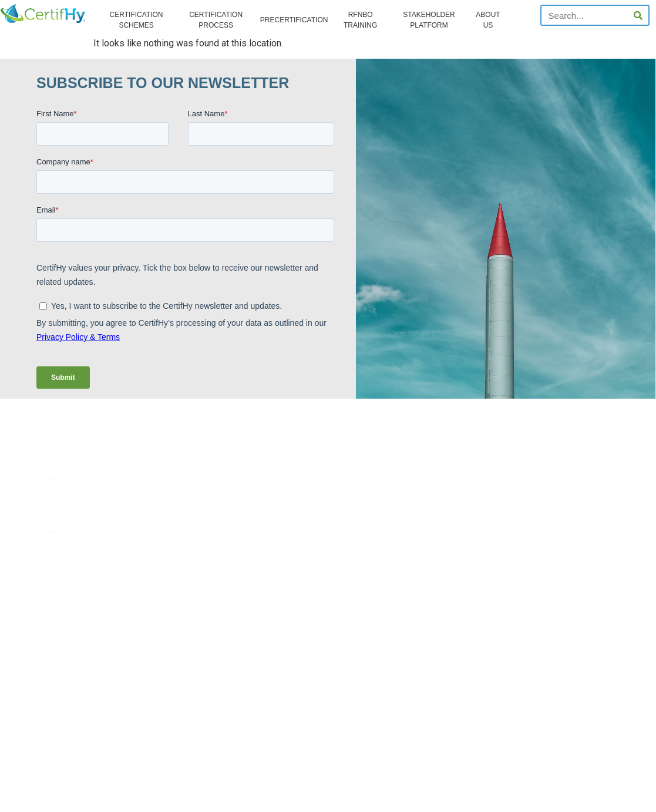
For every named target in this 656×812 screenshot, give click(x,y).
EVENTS (574, 556)
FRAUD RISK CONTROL (220, 612)
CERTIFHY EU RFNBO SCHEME (138, 499)
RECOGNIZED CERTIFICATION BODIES (230, 562)
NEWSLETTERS (584, 523)
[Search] (638, 15)
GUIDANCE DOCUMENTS (129, 544)
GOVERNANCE (490, 582)
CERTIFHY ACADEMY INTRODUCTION (404, 480)
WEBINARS (578, 507)
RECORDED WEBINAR (313, 491)
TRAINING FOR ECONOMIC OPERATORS (413, 536)
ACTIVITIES (485, 549)
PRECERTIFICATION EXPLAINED (327, 474)
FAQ (568, 589)
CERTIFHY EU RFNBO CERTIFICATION (218, 505)
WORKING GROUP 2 (497, 516)
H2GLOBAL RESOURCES (316, 507)
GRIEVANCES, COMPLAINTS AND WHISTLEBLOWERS (234, 533)
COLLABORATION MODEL (505, 532)
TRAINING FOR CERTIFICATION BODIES (419, 508)
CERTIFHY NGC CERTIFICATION (139, 483)
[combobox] (585, 15)
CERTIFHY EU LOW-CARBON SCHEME (134, 566)
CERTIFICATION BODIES (128, 606)
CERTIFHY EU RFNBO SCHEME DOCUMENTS (138, 522)
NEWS (571, 491)
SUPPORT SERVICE (590, 540)
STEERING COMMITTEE (502, 565)
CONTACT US (581, 573)
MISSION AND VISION (592, 474)
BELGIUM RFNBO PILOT (315, 523)
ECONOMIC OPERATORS (129, 590)
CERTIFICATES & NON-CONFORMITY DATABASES (225, 590)
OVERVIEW (485, 483)
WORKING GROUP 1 (497, 499)
